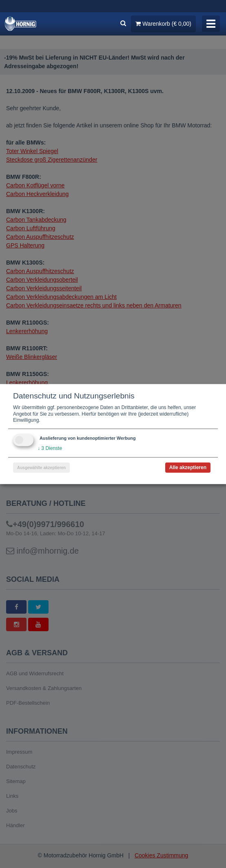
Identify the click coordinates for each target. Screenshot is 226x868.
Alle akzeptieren (188, 467)
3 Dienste (50, 448)
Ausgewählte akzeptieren (41, 467)
